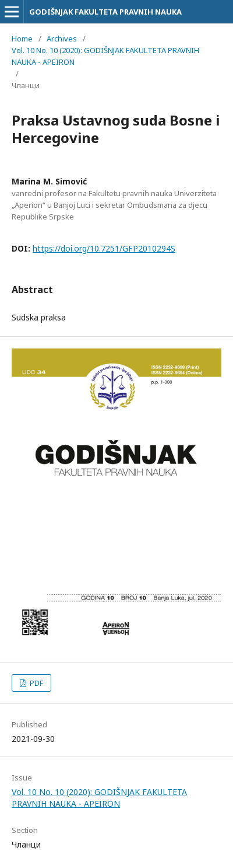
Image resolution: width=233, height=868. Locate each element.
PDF (36, 683)
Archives (62, 39)
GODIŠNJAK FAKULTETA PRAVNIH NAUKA (105, 12)
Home (22, 39)
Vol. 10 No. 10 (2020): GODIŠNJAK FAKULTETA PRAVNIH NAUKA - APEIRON (105, 56)
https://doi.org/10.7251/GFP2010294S (104, 248)
